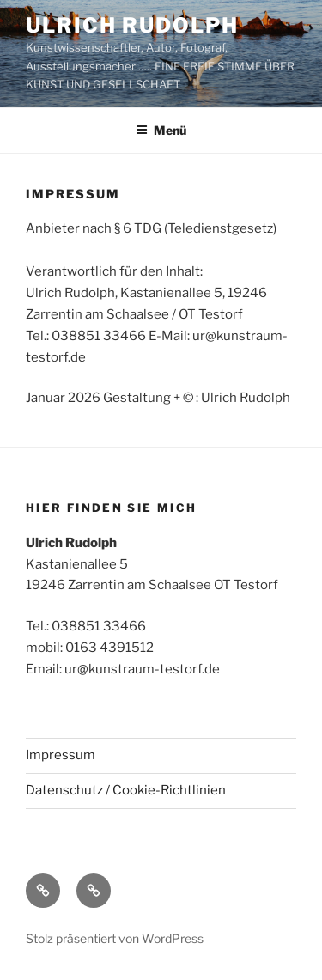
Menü (161, 130)
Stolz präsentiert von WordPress (115, 938)
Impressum (61, 755)
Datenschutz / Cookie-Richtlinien (126, 790)
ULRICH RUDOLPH (132, 25)
